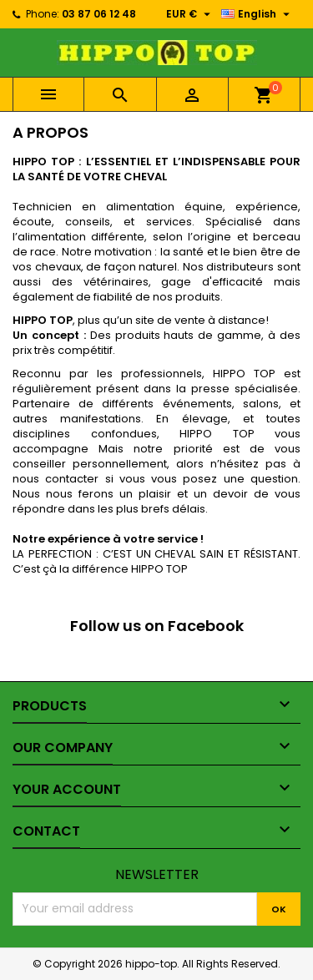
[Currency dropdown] (190, 14)
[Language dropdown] (257, 14)
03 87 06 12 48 (99, 14)
